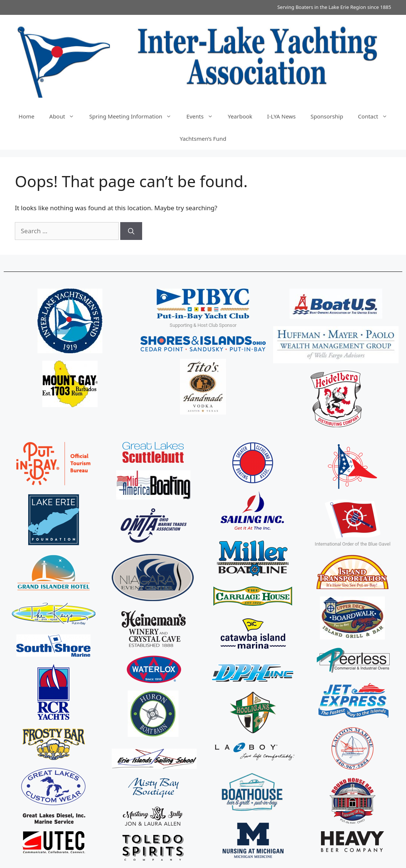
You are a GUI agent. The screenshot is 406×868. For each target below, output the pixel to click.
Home (27, 116)
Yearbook (240, 116)
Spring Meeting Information (134, 116)
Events (203, 116)
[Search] (131, 231)
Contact (376, 116)
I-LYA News (281, 116)
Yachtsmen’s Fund (203, 139)
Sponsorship (327, 116)
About (66, 116)
